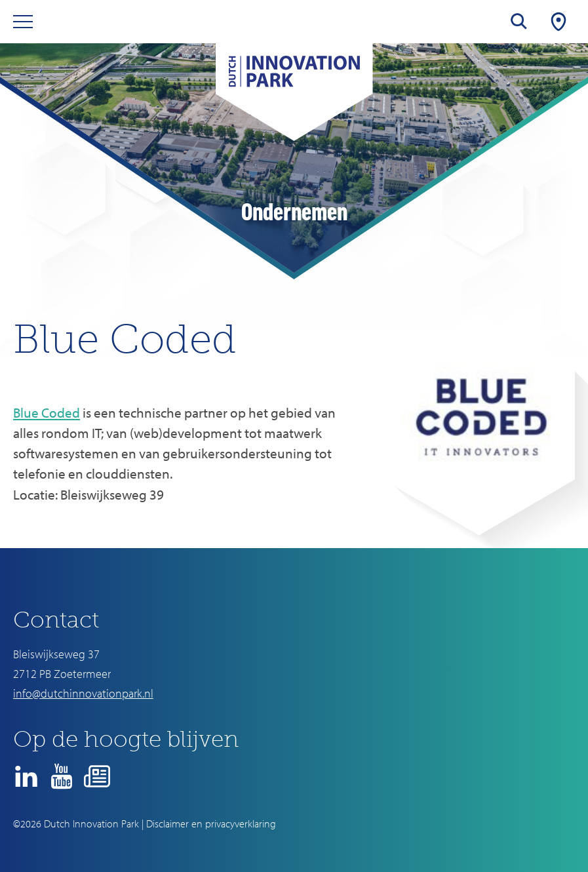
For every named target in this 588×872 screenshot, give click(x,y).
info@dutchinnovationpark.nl (83, 693)
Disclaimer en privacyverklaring (211, 823)
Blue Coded (47, 412)
